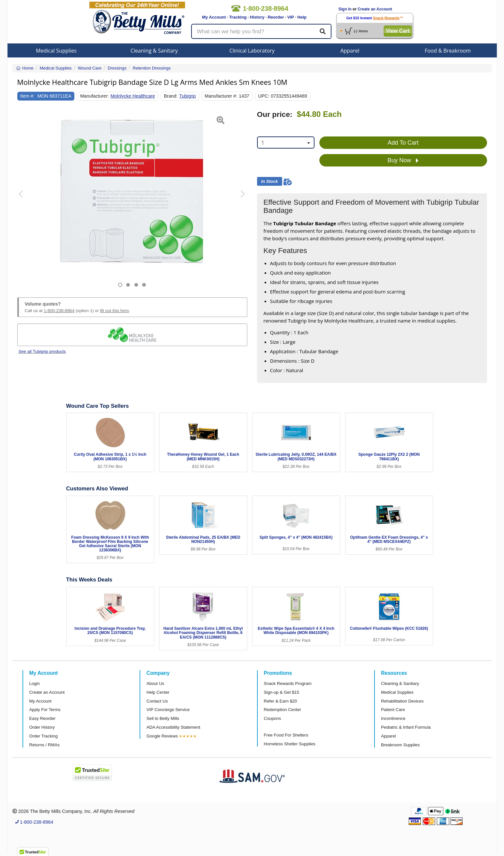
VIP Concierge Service (168, 710)
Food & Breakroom (448, 51)
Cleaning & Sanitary (154, 51)
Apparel (350, 51)
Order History (42, 727)
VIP (291, 17)
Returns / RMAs (45, 745)
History (257, 17)
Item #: (27, 96)
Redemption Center (283, 710)
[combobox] (286, 143)
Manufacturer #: (221, 96)
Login (35, 683)
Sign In (345, 9)
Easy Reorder (43, 718)
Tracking (238, 17)
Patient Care (393, 710)
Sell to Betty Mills (163, 718)
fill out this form (114, 311)
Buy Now (403, 161)
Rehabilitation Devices (402, 701)
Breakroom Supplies (400, 745)
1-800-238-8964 (59, 311)
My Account (214, 17)
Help (302, 17)
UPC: (264, 96)
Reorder (276, 17)
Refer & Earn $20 (281, 701)
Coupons (273, 718)
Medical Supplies (56, 51)
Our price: (275, 114)
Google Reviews (162, 736)
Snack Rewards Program (288, 683)
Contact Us (157, 701)
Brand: (171, 96)
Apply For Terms (45, 710)
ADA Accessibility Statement (173, 727)
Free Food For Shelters (286, 735)
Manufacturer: (95, 96)
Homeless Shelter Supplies (290, 744)
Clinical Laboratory (252, 51)
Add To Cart (403, 143)
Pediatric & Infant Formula (406, 727)
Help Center (158, 692)
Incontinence (393, 718)
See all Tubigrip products (42, 351)
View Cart (398, 31)
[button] (25, 199)
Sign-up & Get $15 (282, 692)
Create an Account (375, 9)
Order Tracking (44, 736)
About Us (155, 683)
